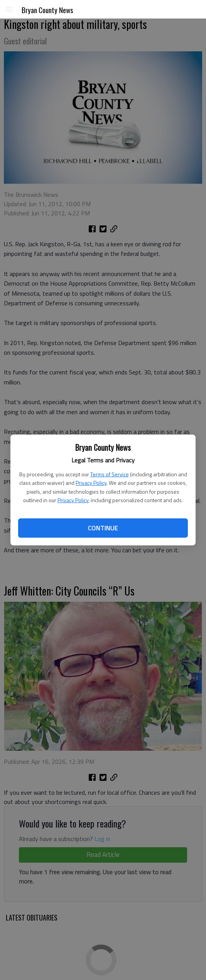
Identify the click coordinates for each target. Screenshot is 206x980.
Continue (103, 528)
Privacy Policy (91, 483)
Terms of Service (110, 474)
